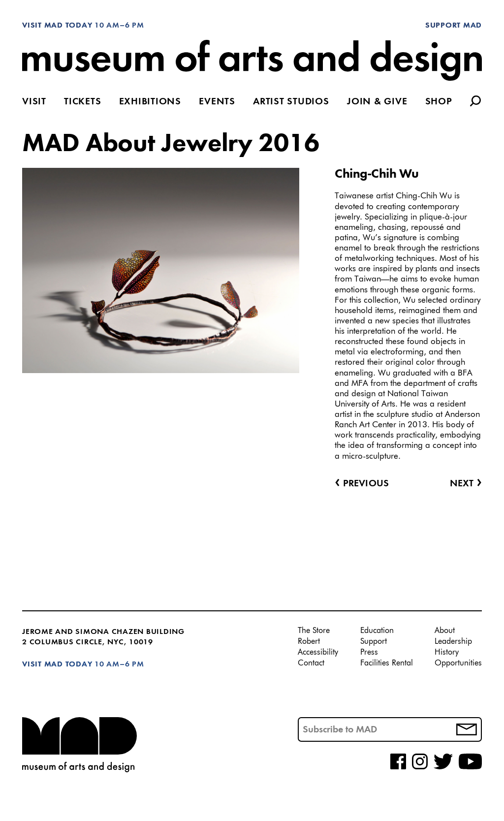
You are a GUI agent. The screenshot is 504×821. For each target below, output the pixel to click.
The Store (314, 631)
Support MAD (454, 26)
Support (374, 642)
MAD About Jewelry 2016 (171, 144)
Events (217, 102)
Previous (362, 484)
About (445, 631)
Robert (309, 642)
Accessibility (318, 653)
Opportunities (458, 663)
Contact (311, 663)
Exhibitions (150, 102)
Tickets (82, 102)
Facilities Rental (387, 663)
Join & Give (377, 102)
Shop (439, 102)
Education (377, 631)
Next (466, 484)
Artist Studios (291, 102)
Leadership (453, 642)
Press (369, 653)
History (447, 653)
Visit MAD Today (57, 26)
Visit (34, 102)
